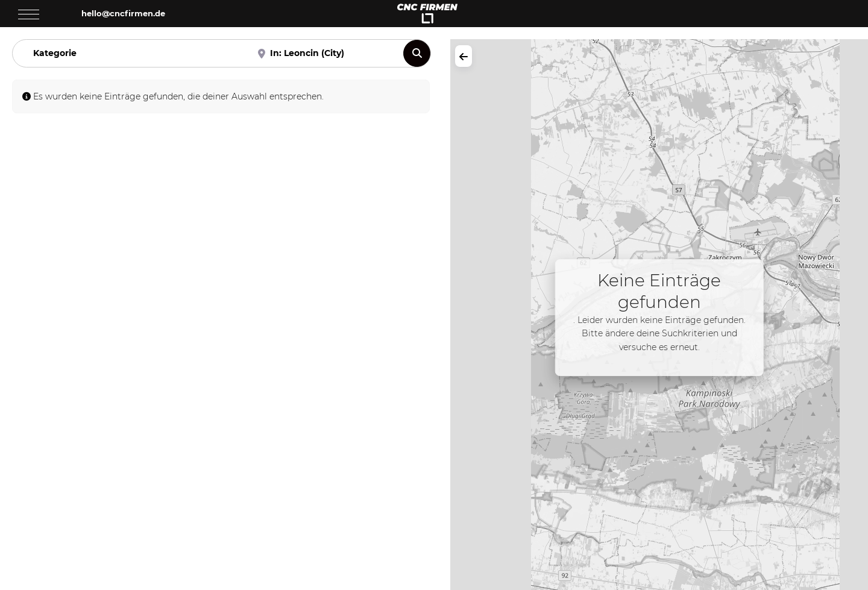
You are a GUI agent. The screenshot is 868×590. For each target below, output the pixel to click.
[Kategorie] (131, 53)
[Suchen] (417, 53)
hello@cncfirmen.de (123, 13)
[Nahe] (324, 53)
